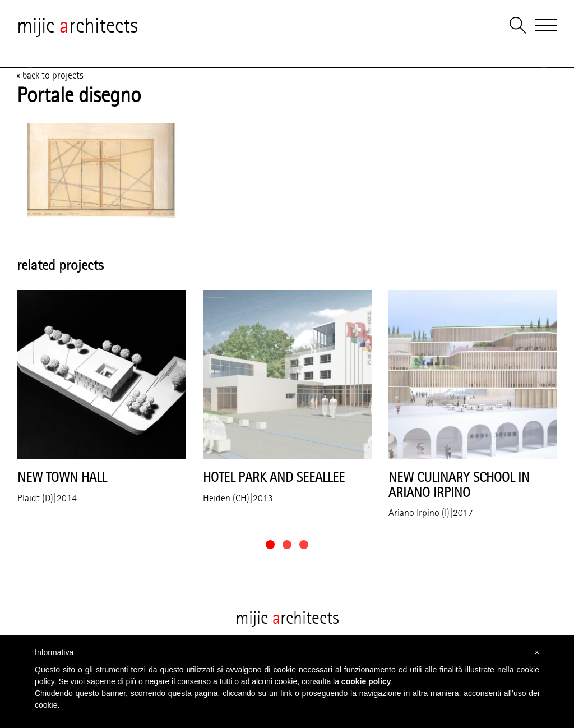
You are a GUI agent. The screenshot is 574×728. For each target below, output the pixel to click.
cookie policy (366, 681)
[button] (270, 545)
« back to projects (50, 75)
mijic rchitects (77, 25)
